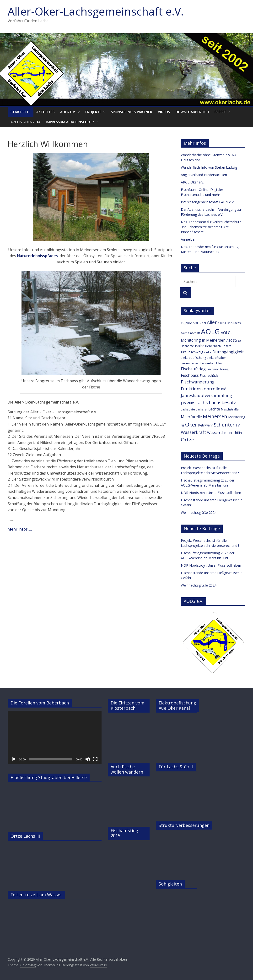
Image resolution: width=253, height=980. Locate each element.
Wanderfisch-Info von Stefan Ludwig (209, 167)
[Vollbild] (95, 759)
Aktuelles (45, 112)
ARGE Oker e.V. (192, 182)
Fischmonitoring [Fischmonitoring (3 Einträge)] (218, 369)
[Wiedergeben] (14, 759)
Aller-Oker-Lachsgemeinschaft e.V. (96, 11)
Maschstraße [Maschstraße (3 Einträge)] (230, 409)
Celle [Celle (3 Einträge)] (208, 352)
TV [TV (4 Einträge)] (238, 425)
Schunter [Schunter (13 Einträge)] (224, 425)
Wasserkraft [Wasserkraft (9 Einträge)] (194, 432)
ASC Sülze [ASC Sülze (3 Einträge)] (234, 341)
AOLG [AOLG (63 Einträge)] (210, 332)
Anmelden (189, 239)
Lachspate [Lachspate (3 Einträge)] (188, 409)
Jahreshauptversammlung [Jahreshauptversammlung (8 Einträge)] (206, 396)
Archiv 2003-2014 (25, 122)
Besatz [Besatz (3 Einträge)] (226, 346)
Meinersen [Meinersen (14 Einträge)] (215, 416)
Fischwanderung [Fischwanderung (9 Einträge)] (198, 382)
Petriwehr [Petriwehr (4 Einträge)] (205, 425)
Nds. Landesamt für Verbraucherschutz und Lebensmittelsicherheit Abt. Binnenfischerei (211, 227)
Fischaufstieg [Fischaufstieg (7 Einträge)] (193, 369)
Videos (164, 112)
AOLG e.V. (68, 112)
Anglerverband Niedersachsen (204, 175)
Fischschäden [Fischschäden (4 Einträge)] (210, 375)
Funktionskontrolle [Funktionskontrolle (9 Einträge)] (201, 389)
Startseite (21, 112)
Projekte (93, 112)
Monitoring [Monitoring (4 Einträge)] (237, 417)
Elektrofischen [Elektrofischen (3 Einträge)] (217, 358)
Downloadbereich (192, 112)
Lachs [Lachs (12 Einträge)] (202, 402)
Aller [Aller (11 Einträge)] (212, 322)
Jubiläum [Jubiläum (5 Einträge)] (188, 403)
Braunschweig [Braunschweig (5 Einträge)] (192, 352)
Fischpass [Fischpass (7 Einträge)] (190, 375)
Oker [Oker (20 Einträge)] (191, 424)
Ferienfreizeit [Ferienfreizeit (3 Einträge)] (190, 363)
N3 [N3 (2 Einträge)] (183, 426)
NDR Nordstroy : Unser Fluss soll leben (211, 493)
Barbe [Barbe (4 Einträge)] (200, 346)
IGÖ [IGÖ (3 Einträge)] (224, 389)
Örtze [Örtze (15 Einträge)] (188, 439)
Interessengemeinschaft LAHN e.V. (208, 202)
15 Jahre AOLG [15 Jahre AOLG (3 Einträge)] (191, 323)
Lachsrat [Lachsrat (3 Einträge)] (202, 409)
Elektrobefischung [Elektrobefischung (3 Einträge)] (193, 358)
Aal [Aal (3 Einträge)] (204, 323)
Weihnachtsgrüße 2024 (199, 512)
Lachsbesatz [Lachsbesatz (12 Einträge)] (222, 402)
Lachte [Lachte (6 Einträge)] (214, 409)
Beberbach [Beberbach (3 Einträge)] (213, 346)
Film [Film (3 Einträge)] (219, 363)
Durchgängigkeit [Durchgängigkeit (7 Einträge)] (228, 352)
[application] (55, 738)
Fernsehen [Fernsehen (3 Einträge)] (208, 363)
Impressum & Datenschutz (70, 122)
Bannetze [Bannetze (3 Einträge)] (187, 346)
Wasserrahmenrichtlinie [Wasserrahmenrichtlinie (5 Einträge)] (226, 432)
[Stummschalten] (88, 759)
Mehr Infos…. (20, 529)
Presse (220, 112)
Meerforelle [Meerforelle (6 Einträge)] (191, 417)
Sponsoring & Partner (132, 112)
